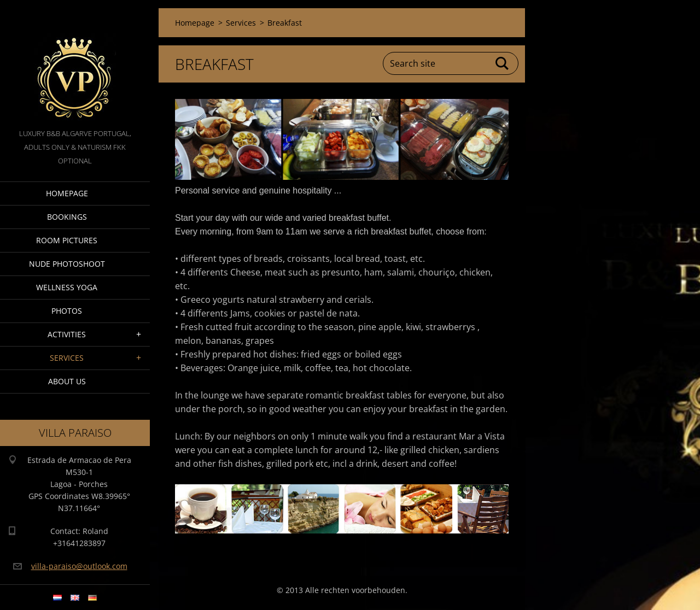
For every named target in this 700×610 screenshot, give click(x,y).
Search (503, 63)
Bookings (67, 217)
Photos (67, 311)
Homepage (67, 193)
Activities (67, 334)
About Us (67, 381)
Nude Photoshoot (67, 264)
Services (67, 358)
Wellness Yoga (67, 287)
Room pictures (67, 240)
